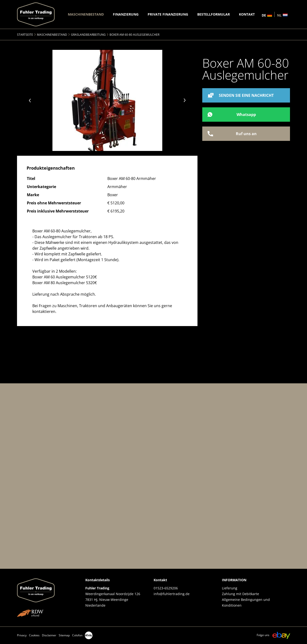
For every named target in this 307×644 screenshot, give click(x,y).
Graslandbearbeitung (88, 35)
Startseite (25, 35)
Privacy (22, 635)
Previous (30, 100)
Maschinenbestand (52, 35)
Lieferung (230, 588)
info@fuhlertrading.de (172, 594)
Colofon (77, 635)
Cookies (34, 635)
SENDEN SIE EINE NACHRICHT (246, 95)
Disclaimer (49, 635)
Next (185, 100)
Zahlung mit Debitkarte (240, 594)
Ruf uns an (246, 134)
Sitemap (64, 635)
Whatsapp (246, 115)
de (264, 15)
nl (279, 15)
